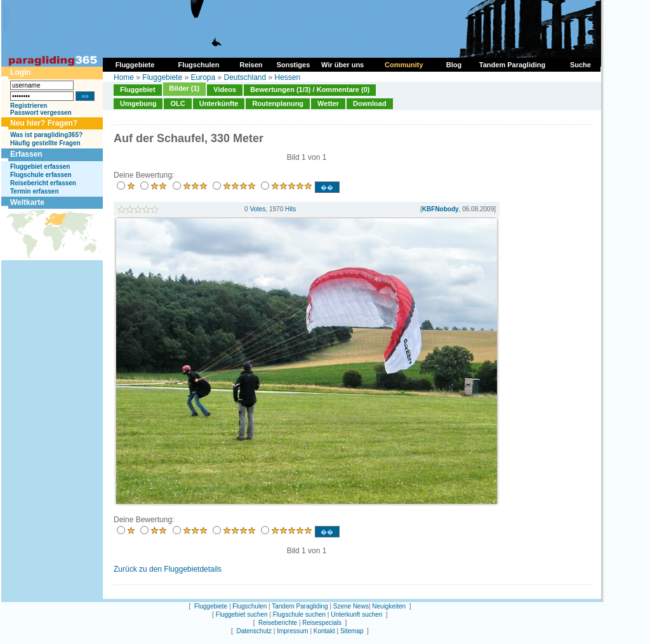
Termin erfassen (35, 191)
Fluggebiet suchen (242, 614)
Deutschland (245, 77)
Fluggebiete (162, 77)
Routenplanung (278, 103)
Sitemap (352, 631)
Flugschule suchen (299, 614)
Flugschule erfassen (41, 175)
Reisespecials (322, 623)
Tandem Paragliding (300, 606)
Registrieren (29, 106)
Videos (225, 89)
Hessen (288, 77)
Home (124, 77)
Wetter (328, 103)
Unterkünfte (219, 103)
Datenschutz (254, 631)
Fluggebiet (138, 89)
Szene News (351, 606)
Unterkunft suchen (356, 614)
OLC (177, 103)
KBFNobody (441, 209)
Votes (257, 209)
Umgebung (138, 103)
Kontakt (324, 631)
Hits (290, 209)
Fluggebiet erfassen (40, 167)
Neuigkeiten (389, 606)
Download (370, 103)
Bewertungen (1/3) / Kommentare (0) (310, 89)
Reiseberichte (278, 623)
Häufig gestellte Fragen (45, 143)
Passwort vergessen (41, 113)
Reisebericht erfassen (43, 183)
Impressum (292, 631)
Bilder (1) (185, 88)
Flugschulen (249, 606)
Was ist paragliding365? (46, 135)
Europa (203, 77)
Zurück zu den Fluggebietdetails (168, 569)
